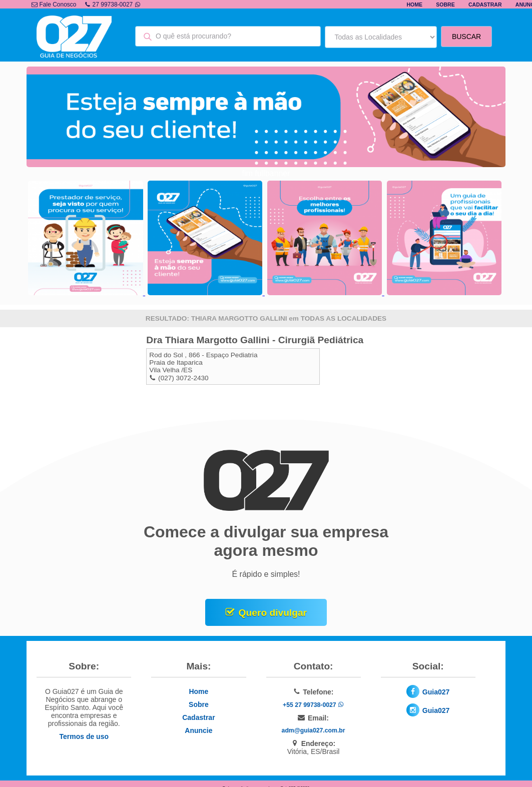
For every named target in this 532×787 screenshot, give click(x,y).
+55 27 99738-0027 (313, 705)
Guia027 (436, 692)
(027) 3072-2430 (183, 378)
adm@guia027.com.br (314, 730)
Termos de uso (84, 736)
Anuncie (198, 730)
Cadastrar (485, 5)
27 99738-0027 (113, 5)
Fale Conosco (54, 5)
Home (414, 5)
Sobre (445, 5)
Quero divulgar (273, 613)
